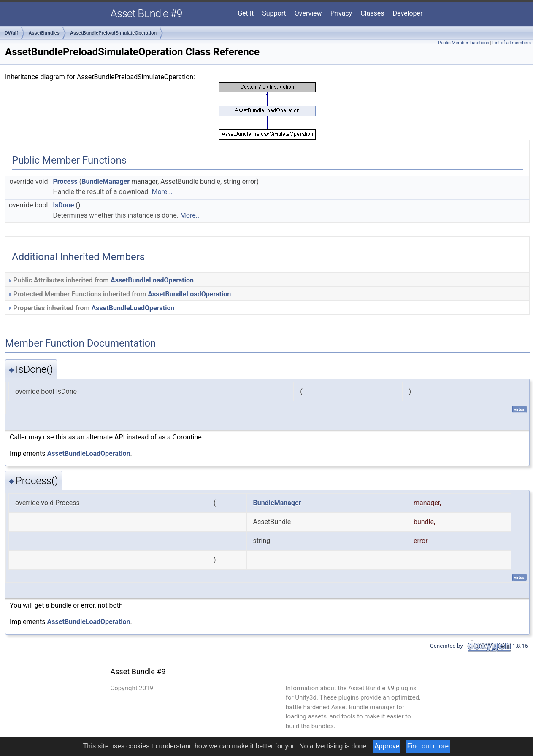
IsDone (63, 205)
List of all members (512, 43)
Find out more (428, 746)
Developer (408, 13)
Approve (387, 746)
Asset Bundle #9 (146, 13)
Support (274, 13)
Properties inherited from (91, 308)
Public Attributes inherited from (101, 280)
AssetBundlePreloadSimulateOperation (113, 33)
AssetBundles (44, 33)
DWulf (11, 33)
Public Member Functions (464, 43)
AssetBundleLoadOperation (152, 280)
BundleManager (106, 182)
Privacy (341, 13)
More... (162, 192)
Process (65, 182)
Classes (372, 13)
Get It (246, 13)
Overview (308, 13)
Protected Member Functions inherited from (119, 294)
